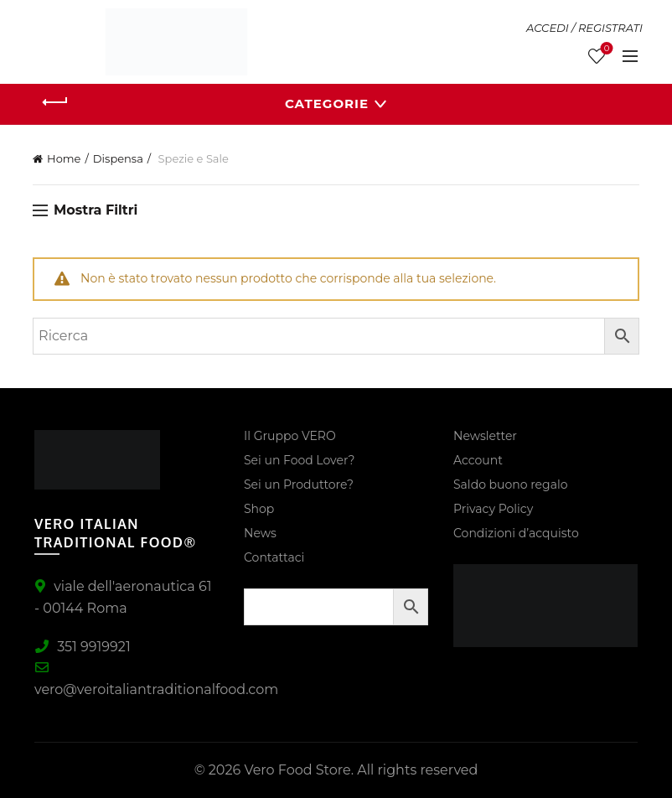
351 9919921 (83, 647)
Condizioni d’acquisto (516, 533)
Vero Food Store (297, 770)
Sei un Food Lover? (299, 460)
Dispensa (118, 158)
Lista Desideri (605, 49)
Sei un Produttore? (299, 484)
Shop (259, 509)
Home (64, 158)
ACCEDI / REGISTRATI (584, 28)
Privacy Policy (493, 509)
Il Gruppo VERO (290, 436)
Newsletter (485, 436)
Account (478, 460)
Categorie (327, 104)
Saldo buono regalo (510, 484)
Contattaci (274, 557)
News (260, 533)
